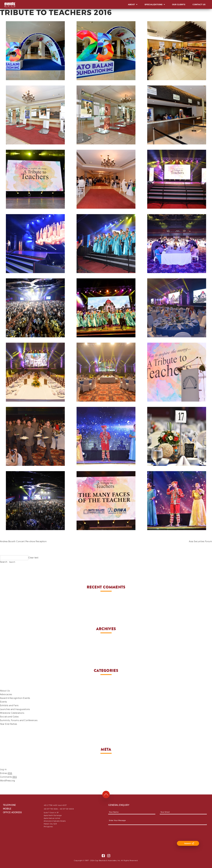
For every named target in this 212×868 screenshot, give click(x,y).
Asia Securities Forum (200, 541)
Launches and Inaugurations (15, 709)
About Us (5, 691)
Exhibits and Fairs (9, 705)
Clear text (33, 558)
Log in (3, 769)
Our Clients (179, 4)
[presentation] (131, 835)
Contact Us (199, 4)
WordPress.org (7, 781)
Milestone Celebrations (12, 713)
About (131, 4)
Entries (6, 773)
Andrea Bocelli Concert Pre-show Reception (23, 541)
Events (3, 702)
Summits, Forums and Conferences (19, 720)
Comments (8, 777)
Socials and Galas (9, 717)
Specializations (154, 4)
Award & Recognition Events (15, 698)
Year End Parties (9, 724)
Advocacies (6, 694)
